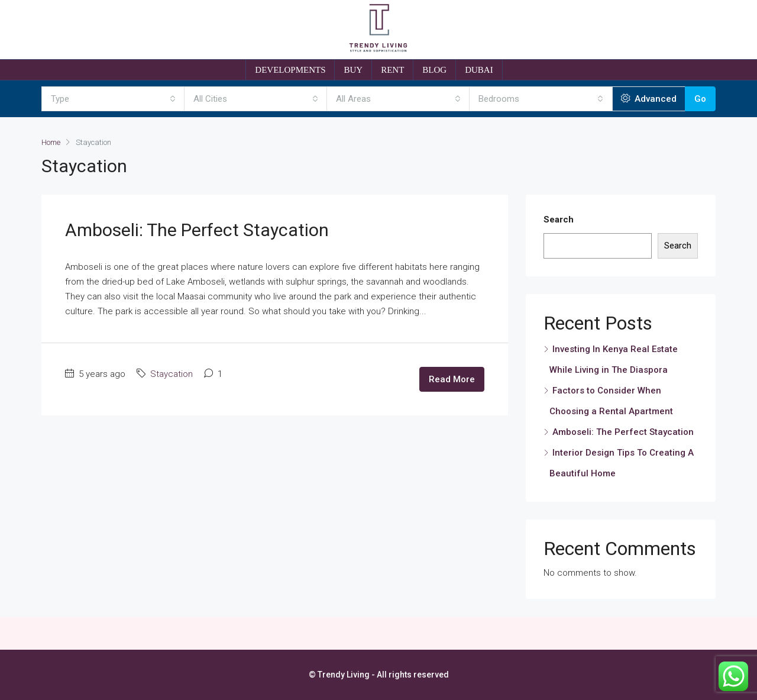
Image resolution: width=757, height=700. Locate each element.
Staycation (172, 374)
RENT (392, 70)
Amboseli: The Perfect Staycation (197, 230)
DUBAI (479, 70)
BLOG (434, 70)
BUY (353, 70)
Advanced (649, 99)
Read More (452, 379)
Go (700, 99)
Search (559, 220)
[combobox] (113, 99)
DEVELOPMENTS (290, 70)
